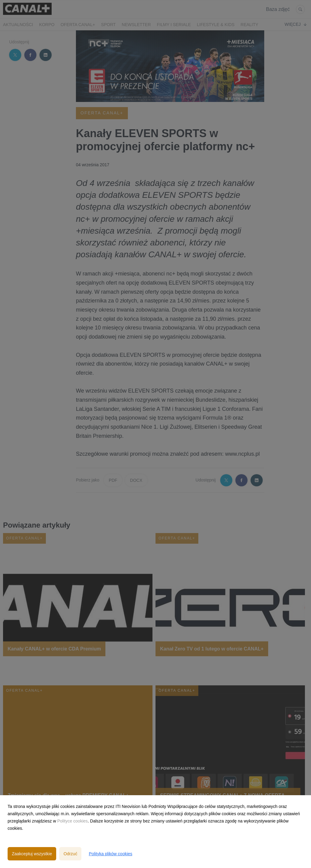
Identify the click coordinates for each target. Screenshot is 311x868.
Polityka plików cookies (110, 854)
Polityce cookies (72, 821)
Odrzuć (70, 854)
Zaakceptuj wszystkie (32, 854)
